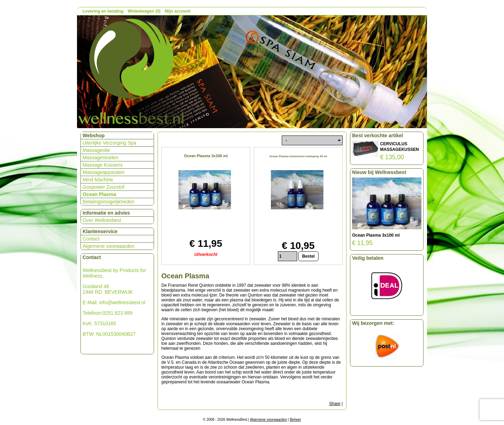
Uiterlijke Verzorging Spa (109, 143)
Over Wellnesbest (102, 220)
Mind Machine (98, 180)
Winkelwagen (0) (144, 11)
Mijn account (178, 11)
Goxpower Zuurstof (103, 187)
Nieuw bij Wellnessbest (379, 172)
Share (335, 404)
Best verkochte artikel (378, 135)
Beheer (295, 420)
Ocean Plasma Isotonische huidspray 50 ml (298, 156)
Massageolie (96, 150)
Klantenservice (100, 231)
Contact (91, 239)
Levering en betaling (103, 11)
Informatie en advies (106, 213)
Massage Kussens (103, 165)
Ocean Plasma (99, 194)
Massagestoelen (100, 158)
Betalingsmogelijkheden (108, 202)
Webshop (94, 135)
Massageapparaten (104, 172)
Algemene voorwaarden (108, 246)
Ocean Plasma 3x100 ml (206, 156)
